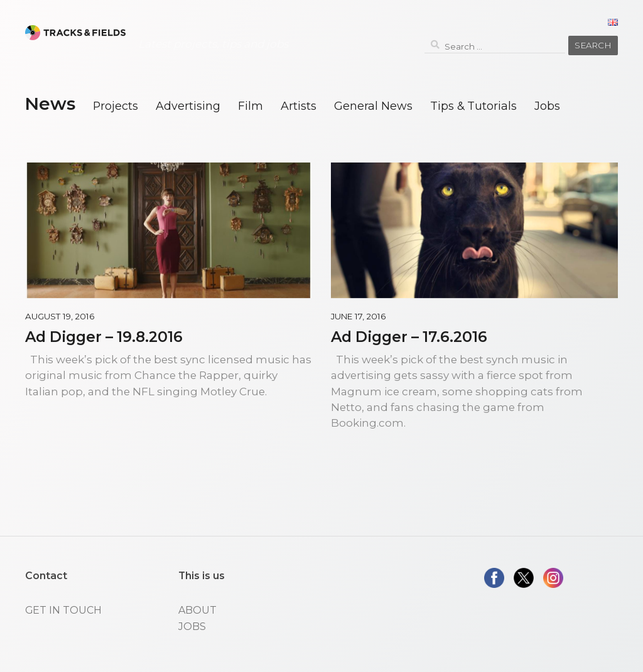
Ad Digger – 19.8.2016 (104, 337)
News (50, 104)
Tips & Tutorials (473, 106)
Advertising (188, 106)
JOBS (192, 627)
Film (251, 106)
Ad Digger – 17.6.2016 (409, 337)
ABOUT (197, 610)
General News (373, 106)
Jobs (547, 106)
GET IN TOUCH (63, 610)
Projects (116, 106)
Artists (299, 106)
